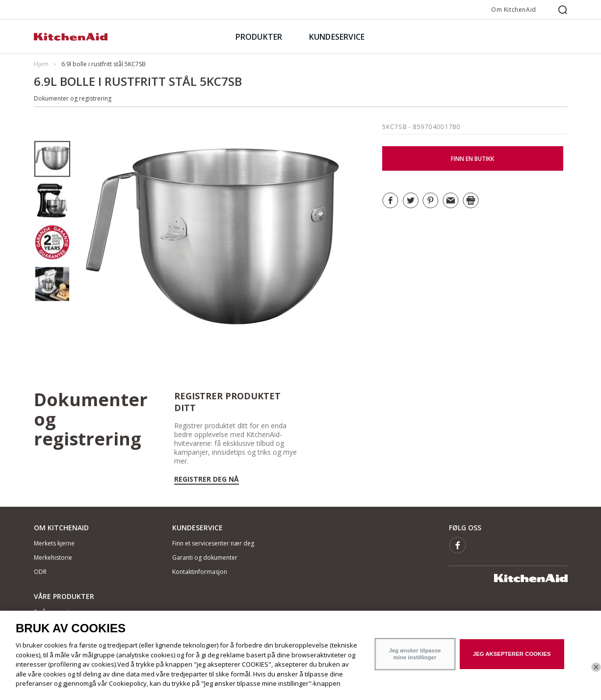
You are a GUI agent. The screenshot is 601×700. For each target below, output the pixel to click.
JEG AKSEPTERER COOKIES (512, 661)
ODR (40, 572)
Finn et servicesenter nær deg (213, 543)
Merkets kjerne (54, 543)
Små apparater (55, 612)
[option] (52, 159)
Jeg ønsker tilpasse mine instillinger (415, 661)
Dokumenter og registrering (73, 98)
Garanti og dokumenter (205, 557)
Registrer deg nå (207, 479)
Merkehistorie (53, 557)
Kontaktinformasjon (200, 572)
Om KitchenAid (514, 10)
